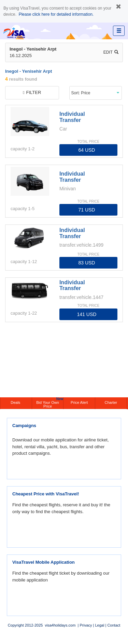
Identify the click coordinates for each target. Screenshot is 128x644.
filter (32, 92)
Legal (99, 625)
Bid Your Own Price (50, 403)
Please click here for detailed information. (56, 14)
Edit (111, 52)
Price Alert (79, 402)
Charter (111, 402)
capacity (19, 149)
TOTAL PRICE (88, 142)
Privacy (86, 625)
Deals (16, 402)
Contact (114, 625)
